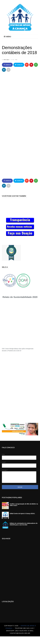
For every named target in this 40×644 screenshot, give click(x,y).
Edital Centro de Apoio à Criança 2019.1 (22, 514)
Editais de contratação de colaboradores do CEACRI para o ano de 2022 (24, 524)
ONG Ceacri (6, 60)
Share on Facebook (7, 65)
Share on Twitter (19, 65)
